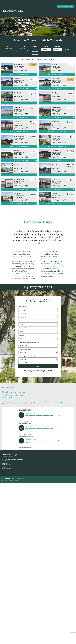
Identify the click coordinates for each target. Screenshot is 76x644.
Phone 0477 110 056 (6, 469)
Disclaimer (16, 481)
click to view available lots (23, 74)
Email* (20, 321)
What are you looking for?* (27, 349)
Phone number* (23, 328)
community (56, 269)
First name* (22, 307)
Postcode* (22, 335)
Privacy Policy (11, 481)
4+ (37, 53)
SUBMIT (38, 366)
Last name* (22, 314)
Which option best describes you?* (29, 342)
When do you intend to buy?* (27, 356)
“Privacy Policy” (46, 372)
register (65, 7)
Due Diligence (5, 481)
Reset (69, 50)
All (33, 50)
